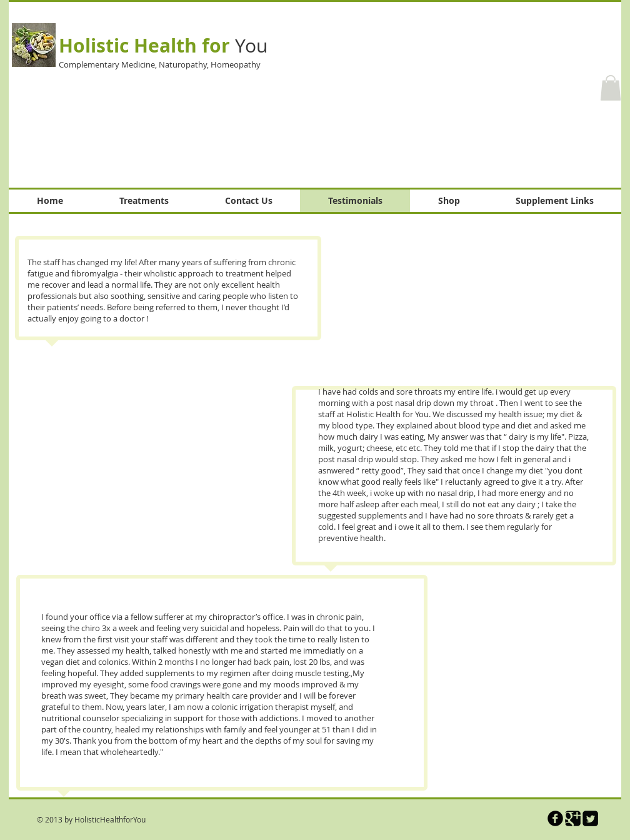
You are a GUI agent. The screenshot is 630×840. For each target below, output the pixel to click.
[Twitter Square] (590, 818)
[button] (611, 88)
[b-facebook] (555, 818)
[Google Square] (573, 818)
